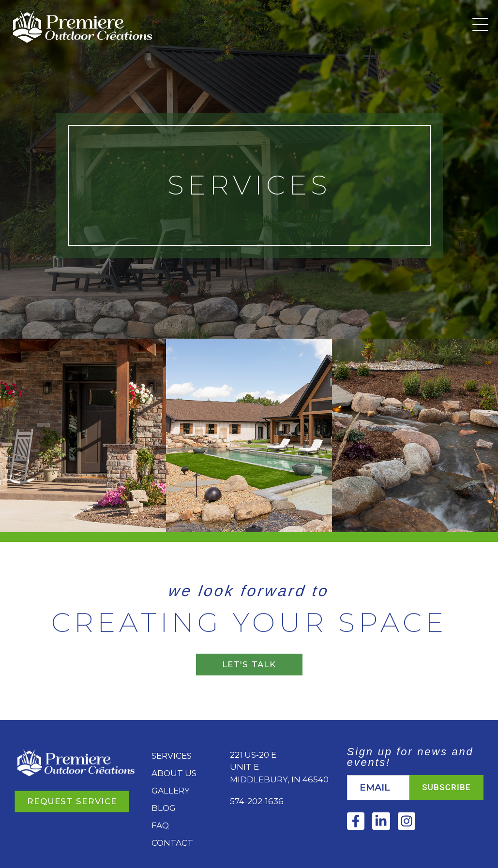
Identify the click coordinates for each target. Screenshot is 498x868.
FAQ (160, 825)
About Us (174, 773)
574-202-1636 (257, 801)
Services (172, 756)
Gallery (171, 791)
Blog (164, 808)
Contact (172, 843)
